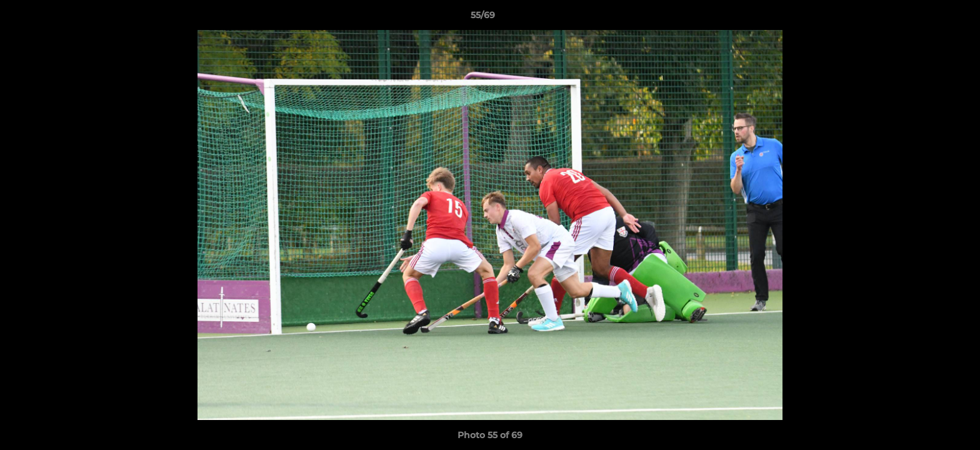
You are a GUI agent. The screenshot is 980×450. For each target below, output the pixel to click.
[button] (927, 18)
